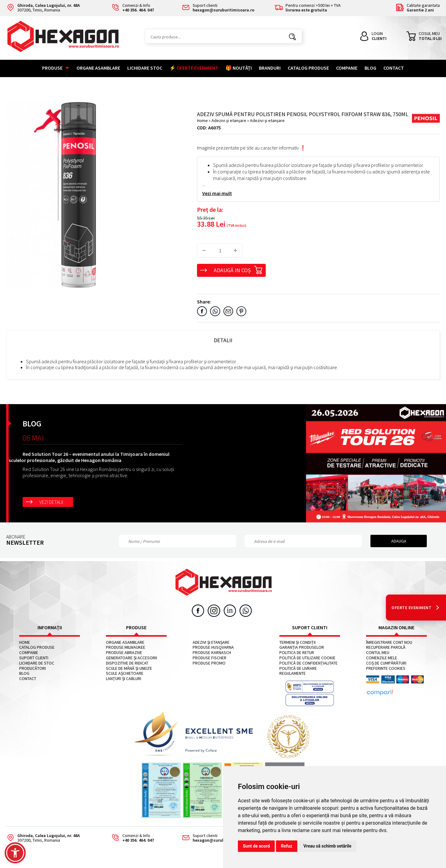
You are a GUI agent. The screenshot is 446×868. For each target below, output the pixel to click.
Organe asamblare (98, 68)
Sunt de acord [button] (256, 846)
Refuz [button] (287, 846)
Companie (347, 68)
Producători (33, 668)
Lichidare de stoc (37, 663)
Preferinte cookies (386, 668)
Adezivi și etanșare (229, 120)
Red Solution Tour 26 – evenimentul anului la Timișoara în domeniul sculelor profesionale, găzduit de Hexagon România (89, 457)
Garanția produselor (302, 647)
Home (202, 120)
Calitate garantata (418, 8)
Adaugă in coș (238, 269)
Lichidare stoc (145, 68)
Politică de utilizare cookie (307, 658)
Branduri (270, 68)
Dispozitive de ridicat (127, 663)
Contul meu (378, 653)
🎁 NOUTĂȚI (239, 68)
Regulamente (293, 673)
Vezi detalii (51, 502)
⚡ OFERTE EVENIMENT (194, 68)
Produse (56, 68)
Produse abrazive (124, 653)
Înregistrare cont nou (389, 642)
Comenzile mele (382, 658)
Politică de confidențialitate (308, 663)
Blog (370, 68)
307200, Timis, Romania (43, 8)
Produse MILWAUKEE (126, 647)
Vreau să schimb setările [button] (328, 846)
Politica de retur (297, 653)
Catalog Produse (308, 68)
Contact (394, 68)
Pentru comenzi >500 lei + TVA (308, 8)
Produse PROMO (209, 663)
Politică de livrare (298, 668)
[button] (15, 853)
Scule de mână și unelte (129, 668)
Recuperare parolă (386, 647)
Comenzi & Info (131, 838)
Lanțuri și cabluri (124, 679)
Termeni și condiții (297, 642)
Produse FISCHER (210, 658)
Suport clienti (34, 658)
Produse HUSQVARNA (213, 647)
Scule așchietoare (125, 673)
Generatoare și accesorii (131, 658)
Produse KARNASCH (212, 653)
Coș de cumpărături (386, 663)
